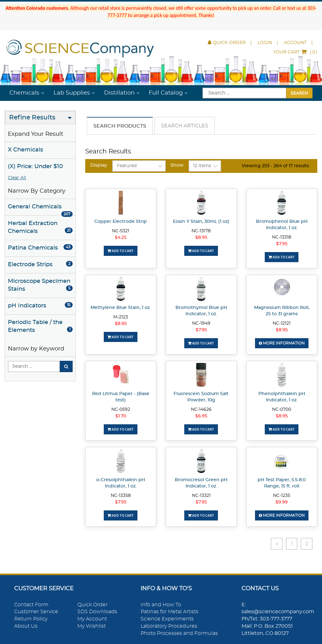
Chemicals (24, 93)
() (295, 52)
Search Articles (185, 126)
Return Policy (31, 619)
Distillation (119, 93)
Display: (99, 165)
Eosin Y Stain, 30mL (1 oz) (201, 222)
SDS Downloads (97, 612)
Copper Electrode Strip (121, 222)
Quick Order (227, 43)
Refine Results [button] (32, 118)
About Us (26, 626)
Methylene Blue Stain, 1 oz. (121, 308)
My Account (92, 619)
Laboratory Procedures (169, 626)
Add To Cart (121, 251)
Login (265, 43)
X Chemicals (25, 150)
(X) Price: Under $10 (35, 167)
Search (299, 93)
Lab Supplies (72, 93)
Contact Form (31, 605)
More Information (282, 343)
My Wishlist (92, 626)
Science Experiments (167, 619)
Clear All (17, 178)
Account (295, 43)
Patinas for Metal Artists (169, 612)
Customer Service (36, 612)
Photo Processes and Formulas (179, 633)
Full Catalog (166, 93)
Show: (177, 165)
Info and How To (161, 605)
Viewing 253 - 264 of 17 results (275, 166)
